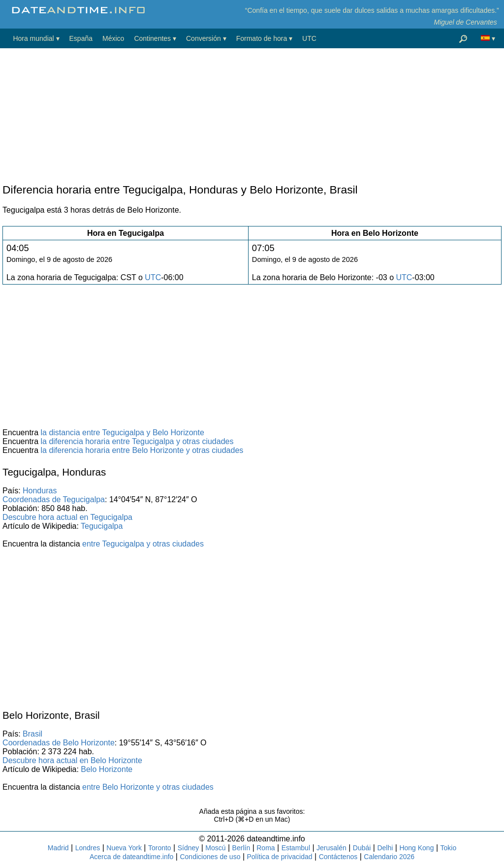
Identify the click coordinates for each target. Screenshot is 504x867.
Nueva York (124, 848)
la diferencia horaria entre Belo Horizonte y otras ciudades (142, 450)
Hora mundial (33, 38)
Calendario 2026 (389, 857)
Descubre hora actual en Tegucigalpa (67, 517)
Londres (88, 848)
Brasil (32, 734)
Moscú (215, 848)
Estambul (296, 848)
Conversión (204, 38)
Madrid (58, 848)
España (81, 38)
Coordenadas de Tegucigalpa (54, 499)
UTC (309, 38)
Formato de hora (262, 38)
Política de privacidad (280, 857)
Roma (266, 848)
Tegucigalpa (102, 526)
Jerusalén (331, 848)
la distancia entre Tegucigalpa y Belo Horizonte (123, 433)
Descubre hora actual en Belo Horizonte (72, 760)
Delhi (385, 848)
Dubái (362, 848)
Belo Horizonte (107, 769)
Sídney (189, 848)
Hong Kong (416, 848)
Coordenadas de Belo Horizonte (59, 743)
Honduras (40, 491)
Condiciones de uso (210, 857)
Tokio (449, 848)
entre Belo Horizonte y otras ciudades (148, 787)
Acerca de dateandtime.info (131, 857)
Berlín (241, 848)
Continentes (152, 38)
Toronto (160, 848)
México (113, 38)
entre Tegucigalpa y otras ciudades (143, 544)
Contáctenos (338, 857)
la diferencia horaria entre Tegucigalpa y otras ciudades (137, 441)
